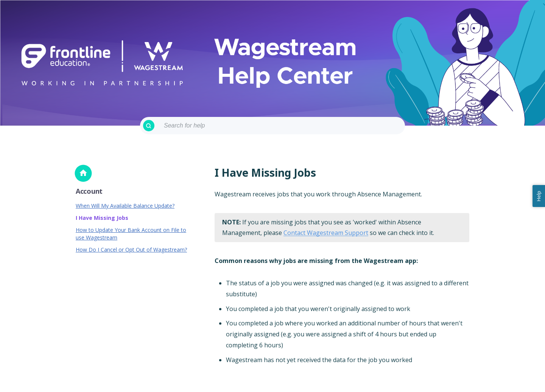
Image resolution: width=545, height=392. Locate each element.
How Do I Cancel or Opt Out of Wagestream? (131, 250)
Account (89, 191)
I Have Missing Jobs (102, 218)
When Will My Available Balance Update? (125, 206)
